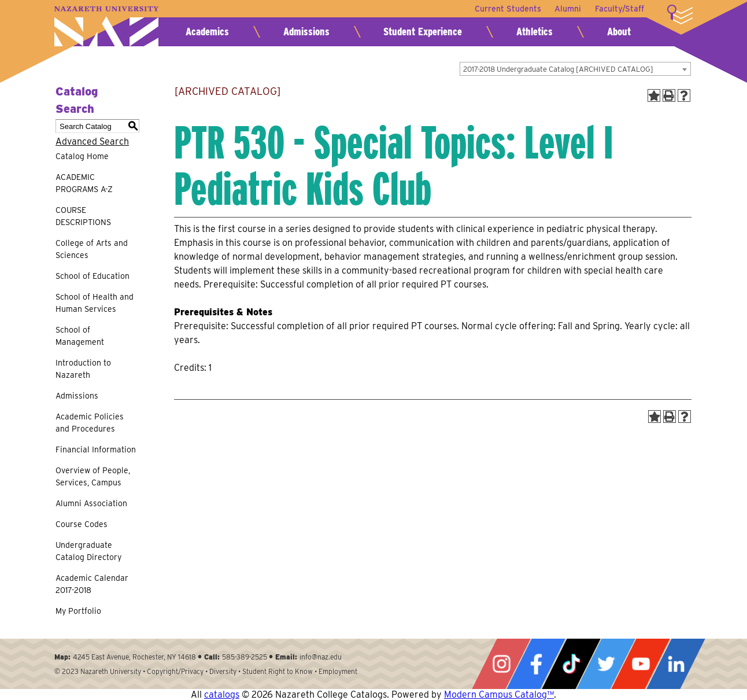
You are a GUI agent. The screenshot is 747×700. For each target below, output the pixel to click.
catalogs (222, 695)
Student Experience (423, 32)
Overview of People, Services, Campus (93, 476)
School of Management (80, 336)
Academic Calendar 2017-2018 (92, 584)
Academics (207, 32)
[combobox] (575, 69)
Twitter (606, 664)
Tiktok (571, 664)
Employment (338, 671)
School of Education (93, 276)
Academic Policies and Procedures (90, 423)
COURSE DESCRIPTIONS (83, 216)
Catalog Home (82, 156)
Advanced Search (92, 141)
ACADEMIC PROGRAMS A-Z (84, 183)
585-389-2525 (245, 657)
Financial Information (96, 450)
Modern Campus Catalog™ (499, 695)
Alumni (568, 9)
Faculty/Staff (620, 9)
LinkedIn (676, 664)
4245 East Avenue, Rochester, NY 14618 (134, 657)
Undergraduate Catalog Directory (88, 551)
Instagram (501, 664)
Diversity (223, 671)
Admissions (306, 32)
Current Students (507, 9)
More (680, 14)
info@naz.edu (321, 657)
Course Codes (82, 524)
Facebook (536, 664)
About (619, 32)
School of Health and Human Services (95, 303)
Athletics (535, 32)
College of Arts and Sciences (92, 249)
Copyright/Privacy (175, 671)
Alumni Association (91, 503)
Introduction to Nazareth (83, 369)
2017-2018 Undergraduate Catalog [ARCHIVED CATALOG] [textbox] (558, 69)
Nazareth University (106, 26)
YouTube (641, 664)
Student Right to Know (278, 671)
